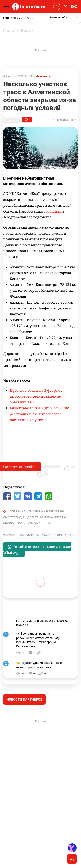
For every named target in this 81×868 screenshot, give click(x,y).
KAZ (74, 6)
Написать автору (63, 120)
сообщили (53, 211)
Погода (72, 535)
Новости (27, 31)
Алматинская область (22, 535)
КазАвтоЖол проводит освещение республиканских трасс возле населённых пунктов (39, 414)
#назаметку (44, 76)
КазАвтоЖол (53, 535)
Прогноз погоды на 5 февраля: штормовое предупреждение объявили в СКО (36, 396)
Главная (9, 31)
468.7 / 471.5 (18, 19)
